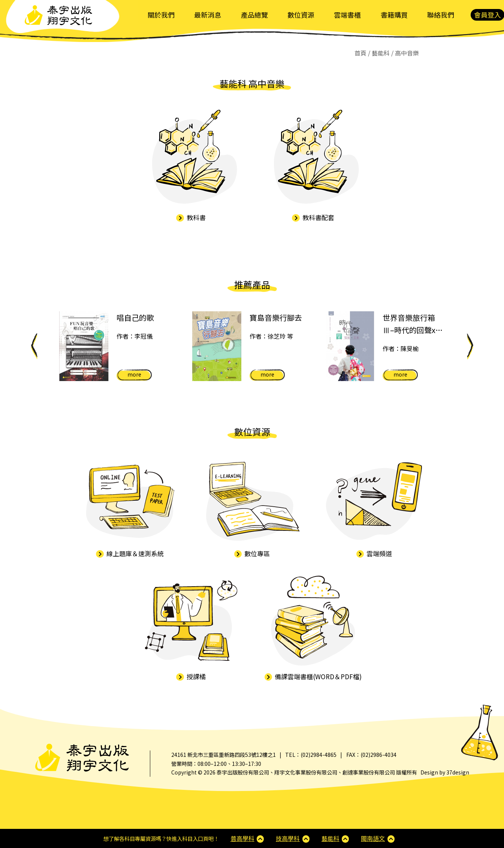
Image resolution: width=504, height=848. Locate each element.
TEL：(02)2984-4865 (311, 755)
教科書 (191, 217)
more (134, 374)
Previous (34, 346)
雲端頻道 (374, 553)
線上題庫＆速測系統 (130, 553)
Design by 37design (445, 772)
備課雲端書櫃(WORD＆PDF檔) (313, 676)
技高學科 (288, 838)
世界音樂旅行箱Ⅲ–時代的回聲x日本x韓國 (413, 324)
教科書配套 (313, 217)
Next (470, 346)
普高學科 (242, 838)
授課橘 (191, 676)
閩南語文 (373, 838)
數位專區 (252, 553)
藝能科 (331, 838)
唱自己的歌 (135, 317)
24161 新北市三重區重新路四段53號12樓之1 (224, 755)
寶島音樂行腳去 (276, 317)
